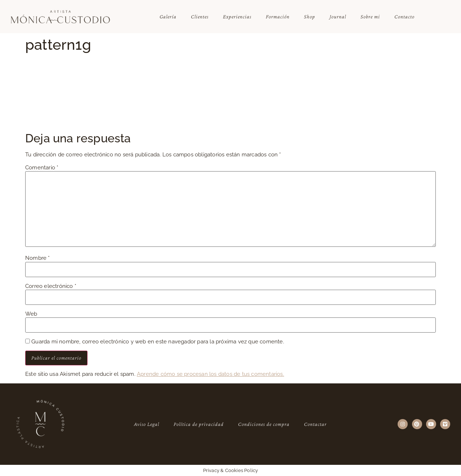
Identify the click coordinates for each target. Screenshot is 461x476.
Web (31, 314)
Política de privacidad (199, 424)
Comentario (42, 168)
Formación (278, 17)
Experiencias (237, 17)
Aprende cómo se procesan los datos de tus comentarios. (211, 374)
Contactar (315, 424)
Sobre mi (370, 17)
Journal (338, 17)
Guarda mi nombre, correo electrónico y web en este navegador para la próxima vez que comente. (158, 342)
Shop (310, 17)
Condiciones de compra (264, 424)
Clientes (200, 17)
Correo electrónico (51, 286)
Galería (168, 17)
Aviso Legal (147, 424)
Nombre (38, 258)
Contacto (404, 17)
